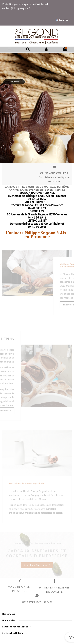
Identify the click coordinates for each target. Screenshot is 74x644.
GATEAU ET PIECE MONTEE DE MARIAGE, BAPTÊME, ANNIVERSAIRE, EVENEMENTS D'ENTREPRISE (37, 188)
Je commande (14, 82)
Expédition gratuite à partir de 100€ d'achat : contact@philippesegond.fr (26, 6)
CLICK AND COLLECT (54, 173)
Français (64, 20)
